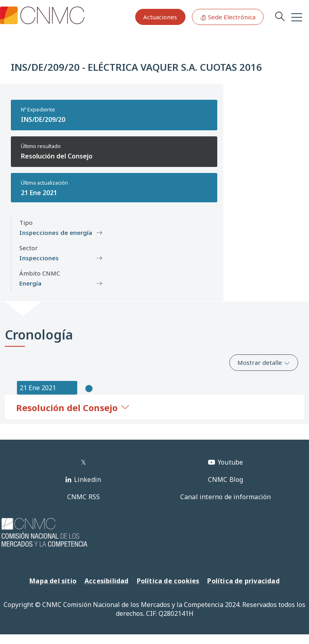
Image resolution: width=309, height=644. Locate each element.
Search (280, 16)
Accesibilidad (107, 581)
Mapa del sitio (53, 581)
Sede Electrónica (228, 17)
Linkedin (88, 479)
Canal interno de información (226, 497)
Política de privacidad (243, 581)
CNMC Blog (226, 479)
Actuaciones (160, 17)
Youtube (230, 462)
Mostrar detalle (264, 362)
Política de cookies (168, 581)
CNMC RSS (84, 497)
